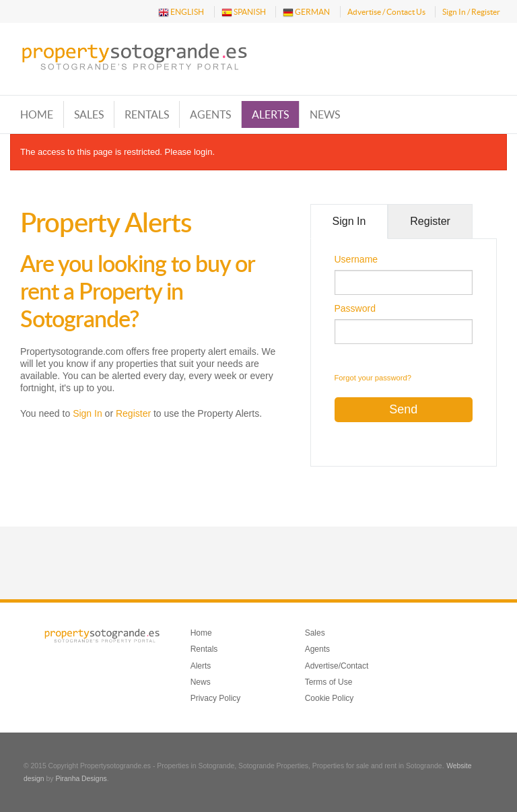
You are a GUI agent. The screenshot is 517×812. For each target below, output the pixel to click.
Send (403, 409)
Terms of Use (329, 682)
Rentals (147, 114)
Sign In (88, 413)
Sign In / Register (471, 12)
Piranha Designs (81, 779)
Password (355, 308)
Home (37, 114)
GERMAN (306, 12)
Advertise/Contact (337, 666)
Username (356, 259)
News (325, 114)
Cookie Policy (330, 698)
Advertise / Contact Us (386, 12)
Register (133, 413)
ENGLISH (181, 12)
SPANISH (244, 12)
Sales (89, 114)
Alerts (270, 114)
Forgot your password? (373, 378)
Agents (210, 114)
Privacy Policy (216, 698)
